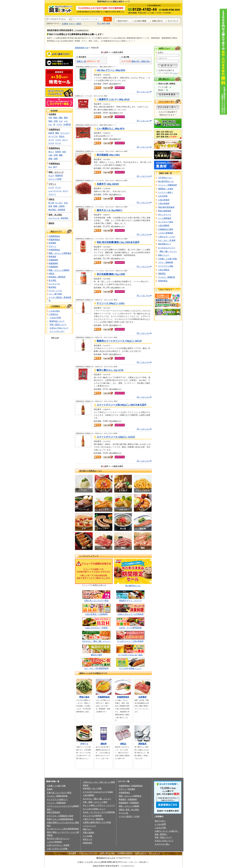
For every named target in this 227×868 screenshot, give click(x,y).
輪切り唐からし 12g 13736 (110, 370)
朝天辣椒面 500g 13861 (108, 155)
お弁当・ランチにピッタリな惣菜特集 (99, 812)
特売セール (88, 839)
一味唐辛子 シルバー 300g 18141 (113, 99)
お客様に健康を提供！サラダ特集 (97, 822)
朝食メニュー (164, 255)
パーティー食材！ (166, 192)
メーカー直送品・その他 (129, 816)
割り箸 (51, 203)
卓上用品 (52, 280)
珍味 (64, 152)
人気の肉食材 (164, 200)
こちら (175, 73)
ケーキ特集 (88, 836)
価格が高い (146, 61)
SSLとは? (55, 338)
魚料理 (58, 152)
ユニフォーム (54, 218)
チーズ (58, 143)
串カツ (51, 152)
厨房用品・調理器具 (57, 277)
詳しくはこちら (143, 92)
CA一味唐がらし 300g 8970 (111, 129)
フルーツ (52, 194)
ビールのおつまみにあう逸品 (130, 655)
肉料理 (51, 133)
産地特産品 (163, 281)
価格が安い (136, 61)
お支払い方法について (59, 328)
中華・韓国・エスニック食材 (95, 802)
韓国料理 (59, 176)
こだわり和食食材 (54, 842)
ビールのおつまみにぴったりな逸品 (98, 792)
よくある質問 (160, 824)
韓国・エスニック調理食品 (60, 253)
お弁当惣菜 (163, 196)
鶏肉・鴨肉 (58, 118)
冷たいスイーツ (165, 214)
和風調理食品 (54, 148)
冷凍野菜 (65, 24)
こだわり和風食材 (166, 233)
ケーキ (51, 187)
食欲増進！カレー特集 (92, 788)
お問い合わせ (157, 21)
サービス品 (123, 813)
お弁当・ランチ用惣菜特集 (130, 628)
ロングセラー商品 (166, 222)
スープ (51, 140)
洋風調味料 (53, 260)
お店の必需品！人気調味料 (96, 614)
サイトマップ (172, 21)
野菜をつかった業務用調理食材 (60, 819)
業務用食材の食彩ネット (59, 9)
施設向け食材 (96, 655)
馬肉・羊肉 (53, 121)
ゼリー (66, 191)
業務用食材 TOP (82, 48)
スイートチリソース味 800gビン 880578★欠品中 (122, 405)
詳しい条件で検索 (104, 23)
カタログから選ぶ (162, 844)
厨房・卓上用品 (55, 215)
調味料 (51, 223)
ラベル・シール (55, 291)
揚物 (57, 133)
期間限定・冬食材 (166, 189)
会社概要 (73, 853)
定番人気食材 (88, 833)
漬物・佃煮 (53, 159)
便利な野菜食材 (53, 812)
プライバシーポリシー (88, 853)
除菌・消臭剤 (59, 206)
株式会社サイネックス (106, 858)
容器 (50, 206)
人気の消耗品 (164, 270)
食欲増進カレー (165, 244)
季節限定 (122, 799)
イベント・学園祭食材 (167, 185)
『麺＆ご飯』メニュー (167, 251)
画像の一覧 (81, 61)
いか (66, 121)
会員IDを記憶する (167, 70)
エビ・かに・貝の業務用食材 (96, 668)
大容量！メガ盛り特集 (167, 259)
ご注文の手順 (55, 318)
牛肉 (50, 118)
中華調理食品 (54, 164)
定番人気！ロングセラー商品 (96, 601)
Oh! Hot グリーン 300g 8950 (111, 70)
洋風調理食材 (104, 697)
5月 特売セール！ (165, 178)
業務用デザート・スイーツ (130, 601)
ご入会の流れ (54, 311)
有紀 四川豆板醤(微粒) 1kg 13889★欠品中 (118, 242)
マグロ (59, 124)
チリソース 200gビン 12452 (111, 303)
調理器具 (142, 744)
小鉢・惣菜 (53, 155)
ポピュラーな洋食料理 (92, 816)
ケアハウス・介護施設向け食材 (60, 816)
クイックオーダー (57, 331)
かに (50, 124)
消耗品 (51, 199)
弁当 (66, 203)
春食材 (79, 24)
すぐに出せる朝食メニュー (130, 668)
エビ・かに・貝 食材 (167, 240)
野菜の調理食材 (165, 211)
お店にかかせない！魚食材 (96, 628)
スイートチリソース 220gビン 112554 (116, 437)
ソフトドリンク (89, 826)
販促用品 (65, 218)
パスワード (162, 58)
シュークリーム (55, 191)
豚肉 (66, 118)
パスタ (58, 140)
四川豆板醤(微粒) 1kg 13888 (111, 274)
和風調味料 (53, 263)
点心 (50, 167)
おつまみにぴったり (167, 248)
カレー (65, 140)
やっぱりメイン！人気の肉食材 (130, 641)
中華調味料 (53, 267)
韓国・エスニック (56, 172)
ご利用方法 (53, 314)
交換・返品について (58, 324)
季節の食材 (84, 697)
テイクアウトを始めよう (57, 799)
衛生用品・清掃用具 (57, 210)
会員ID (161, 52)
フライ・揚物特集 (166, 262)
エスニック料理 (55, 179)
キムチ (51, 176)
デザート (72, 24)
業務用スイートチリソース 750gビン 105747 (119, 341)
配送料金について (57, 321)
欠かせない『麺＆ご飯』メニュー (96, 641)
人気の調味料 (164, 225)
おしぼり (59, 203)
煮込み (62, 136)
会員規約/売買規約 (125, 853)
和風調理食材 (123, 697)
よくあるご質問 (140, 21)
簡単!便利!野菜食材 (166, 207)
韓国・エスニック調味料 (59, 270)
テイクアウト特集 (166, 266)
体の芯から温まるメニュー (58, 838)
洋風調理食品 (54, 130)
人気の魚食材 (164, 203)
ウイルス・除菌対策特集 (57, 796)
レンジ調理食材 (165, 218)
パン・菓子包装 (55, 294)
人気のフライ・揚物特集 (93, 819)
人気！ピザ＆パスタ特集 (57, 849)
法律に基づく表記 (107, 853)
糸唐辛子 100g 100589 (108, 184)
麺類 (61, 155)
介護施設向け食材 (166, 229)
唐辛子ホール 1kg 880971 (110, 210)
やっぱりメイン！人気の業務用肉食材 (63, 829)
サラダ (51, 143)
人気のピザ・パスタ (167, 237)
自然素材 (52, 114)
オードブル (53, 136)
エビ (61, 121)
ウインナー (65, 133)
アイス (58, 187)
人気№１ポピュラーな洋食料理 (130, 614)
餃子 (55, 167)
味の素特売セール (133, 586)
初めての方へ (123, 21)
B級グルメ (87, 829)
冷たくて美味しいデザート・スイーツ (99, 805)
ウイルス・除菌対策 (167, 277)
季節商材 (52, 257)
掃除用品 (162, 274)
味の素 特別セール (166, 181)
